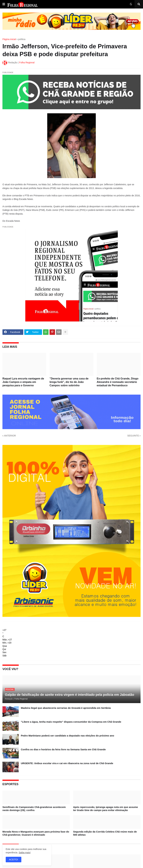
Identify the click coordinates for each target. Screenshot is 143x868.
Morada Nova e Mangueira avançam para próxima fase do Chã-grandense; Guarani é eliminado (36, 833)
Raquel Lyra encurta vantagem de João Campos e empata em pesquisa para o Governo (23, 382)
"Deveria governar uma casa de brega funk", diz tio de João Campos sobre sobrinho (69, 382)
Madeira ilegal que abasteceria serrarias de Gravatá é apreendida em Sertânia (66, 708)
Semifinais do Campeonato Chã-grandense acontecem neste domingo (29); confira (34, 809)
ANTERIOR (10, 436)
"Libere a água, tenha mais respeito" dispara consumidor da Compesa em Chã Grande (71, 722)
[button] (4, 4)
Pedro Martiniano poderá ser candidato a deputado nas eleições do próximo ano (68, 736)
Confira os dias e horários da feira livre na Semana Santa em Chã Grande (63, 749)
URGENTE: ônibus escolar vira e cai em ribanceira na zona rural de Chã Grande (67, 763)
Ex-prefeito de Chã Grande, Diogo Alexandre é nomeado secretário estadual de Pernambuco (118, 382)
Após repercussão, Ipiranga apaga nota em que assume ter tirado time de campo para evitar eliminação (106, 809)
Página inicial (9, 39)
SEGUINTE (133, 436)
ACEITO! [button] (14, 860)
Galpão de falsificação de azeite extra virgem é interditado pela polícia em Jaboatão (70, 695)
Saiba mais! (25, 853)
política (22, 39)
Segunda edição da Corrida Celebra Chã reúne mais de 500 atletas (105, 833)
